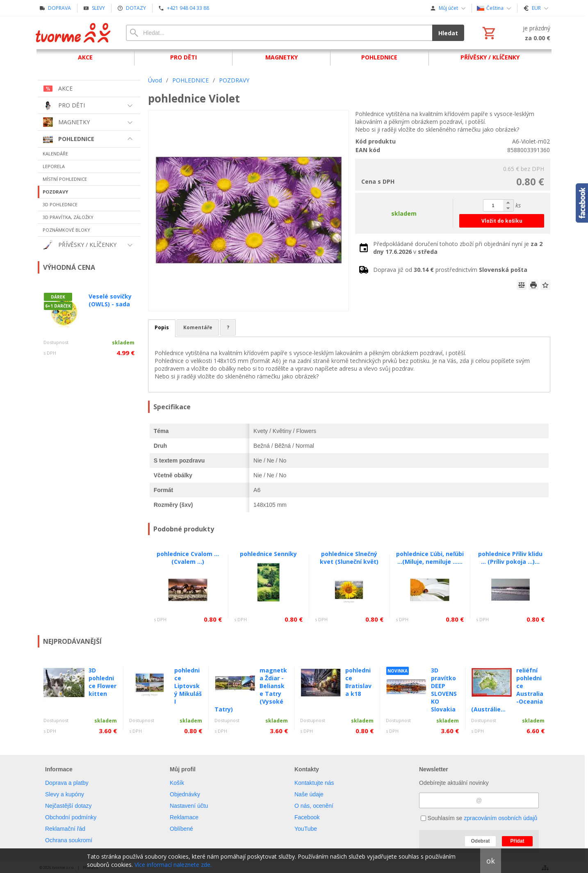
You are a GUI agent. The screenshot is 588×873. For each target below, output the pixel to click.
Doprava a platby (67, 783)
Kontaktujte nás (314, 783)
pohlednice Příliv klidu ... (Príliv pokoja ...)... (510, 558)
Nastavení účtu (189, 806)
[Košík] (515, 33)
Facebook (307, 817)
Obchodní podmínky (71, 817)
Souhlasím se (479, 818)
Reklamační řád (65, 829)
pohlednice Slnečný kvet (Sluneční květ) (349, 558)
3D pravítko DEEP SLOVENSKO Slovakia (444, 690)
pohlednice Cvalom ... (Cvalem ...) (188, 558)
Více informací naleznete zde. (173, 865)
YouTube (306, 829)
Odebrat (480, 841)
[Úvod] (74, 33)
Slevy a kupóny (65, 794)
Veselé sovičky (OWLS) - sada (110, 300)
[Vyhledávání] (279, 33)
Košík (177, 783)
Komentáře (198, 327)
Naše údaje (309, 794)
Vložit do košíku (502, 221)
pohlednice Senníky (268, 554)
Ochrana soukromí (69, 840)
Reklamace (184, 817)
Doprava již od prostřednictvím (450, 270)
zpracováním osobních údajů (500, 818)
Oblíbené (181, 829)
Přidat (517, 841)
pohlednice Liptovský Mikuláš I (188, 686)
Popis (162, 327)
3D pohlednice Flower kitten (103, 682)
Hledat (448, 33)
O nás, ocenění (314, 806)
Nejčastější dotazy (68, 806)
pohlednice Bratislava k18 (358, 682)
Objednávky (185, 794)
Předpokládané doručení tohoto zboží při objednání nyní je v (458, 248)
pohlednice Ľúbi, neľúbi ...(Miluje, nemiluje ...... (430, 558)
